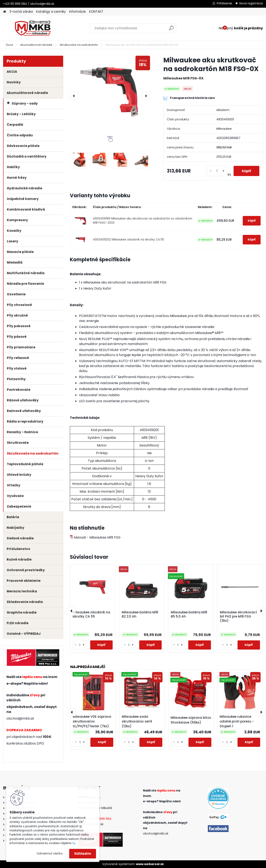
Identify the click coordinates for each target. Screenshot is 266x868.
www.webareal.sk (150, 864)
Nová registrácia (251, 3)
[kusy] (217, 171)
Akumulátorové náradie (36, 45)
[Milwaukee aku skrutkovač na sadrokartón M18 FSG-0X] (110, 96)
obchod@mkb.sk (20, 718)
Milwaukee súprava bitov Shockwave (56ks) (191, 720)
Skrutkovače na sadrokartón (79, 45)
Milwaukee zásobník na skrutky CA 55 (91, 614)
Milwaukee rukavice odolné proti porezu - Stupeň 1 (237, 721)
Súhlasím (83, 854)
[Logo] (32, 28)
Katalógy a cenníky (51, 12)
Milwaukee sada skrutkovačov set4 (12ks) (137, 721)
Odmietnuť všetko (50, 854)
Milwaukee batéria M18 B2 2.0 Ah (140, 614)
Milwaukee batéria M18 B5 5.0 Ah (189, 614)
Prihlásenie (224, 3)
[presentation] (74, 96)
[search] (171, 30)
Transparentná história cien (189, 98)
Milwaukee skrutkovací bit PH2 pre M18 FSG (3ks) (238, 616)
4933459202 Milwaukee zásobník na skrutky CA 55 (128, 240)
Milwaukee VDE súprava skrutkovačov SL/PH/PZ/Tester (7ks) (92, 721)
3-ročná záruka (21, 12)
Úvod (9, 45)
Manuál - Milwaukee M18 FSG (95, 537)
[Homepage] (5, 12)
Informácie (78, 12)
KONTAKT (96, 12)
